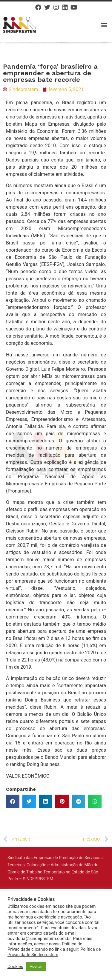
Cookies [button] (15, 967)
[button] (104, 25)
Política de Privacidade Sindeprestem (54, 952)
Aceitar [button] (36, 966)
